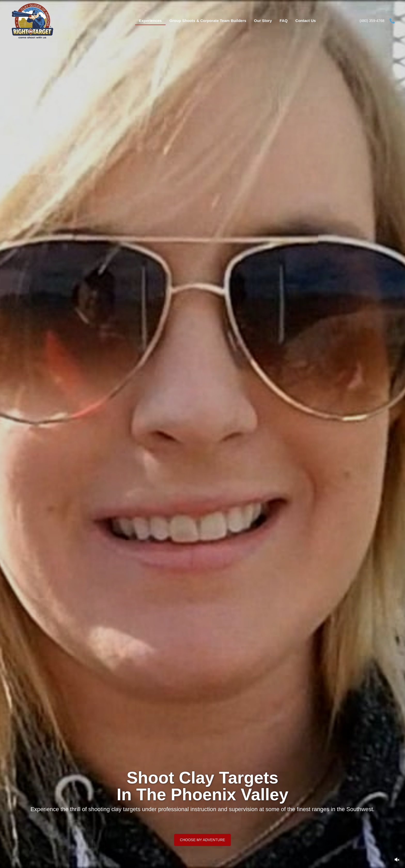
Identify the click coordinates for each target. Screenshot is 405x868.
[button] (203, 840)
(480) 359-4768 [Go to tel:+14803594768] (372, 21)
